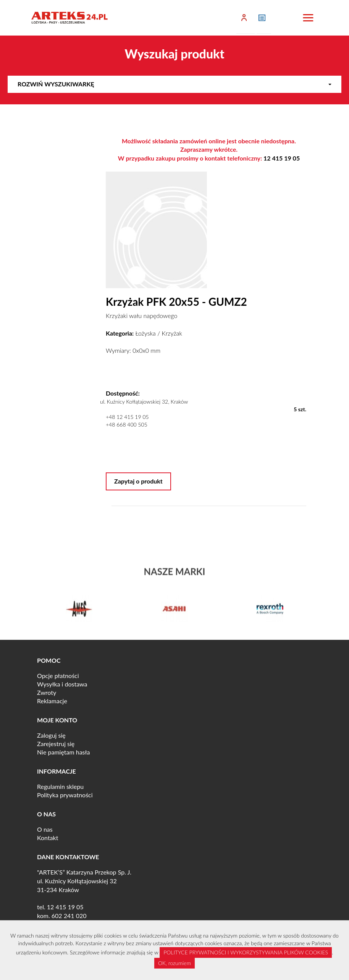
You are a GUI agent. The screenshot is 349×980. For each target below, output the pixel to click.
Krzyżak (172, 333)
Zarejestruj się (56, 744)
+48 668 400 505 (127, 424)
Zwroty (47, 692)
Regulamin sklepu (60, 786)
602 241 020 (69, 916)
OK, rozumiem (174, 963)
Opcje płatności (58, 676)
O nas (45, 829)
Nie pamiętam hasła (63, 752)
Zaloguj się (51, 735)
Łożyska (145, 333)
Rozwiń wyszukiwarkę (174, 84)
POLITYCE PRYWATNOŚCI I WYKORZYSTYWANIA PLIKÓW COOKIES (246, 952)
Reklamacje (52, 701)
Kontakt (48, 838)
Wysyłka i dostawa (62, 684)
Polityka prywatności (65, 795)
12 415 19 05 (282, 158)
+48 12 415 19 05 (127, 417)
